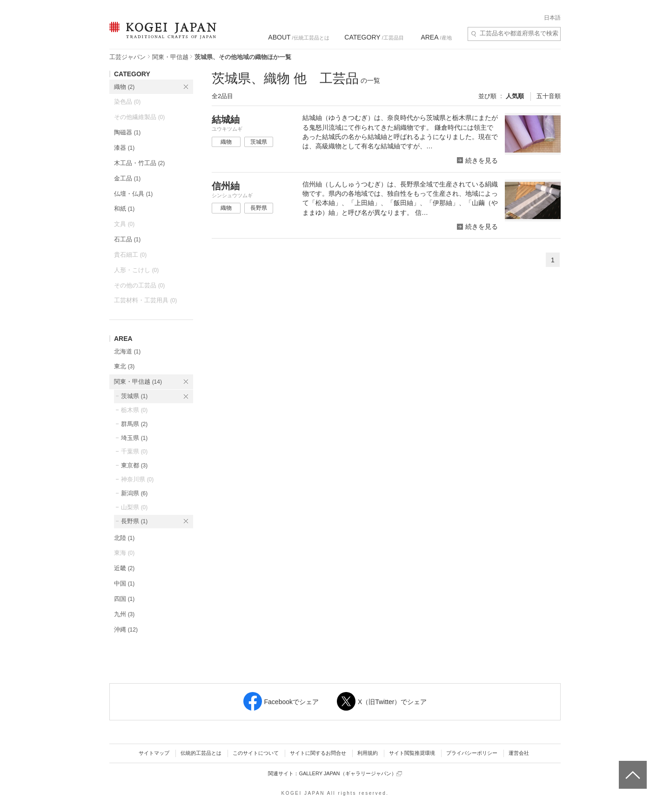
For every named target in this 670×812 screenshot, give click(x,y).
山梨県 (134, 507)
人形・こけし (136, 270)
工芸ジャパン (127, 57)
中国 (124, 583)
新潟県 (134, 493)
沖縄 (126, 629)
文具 (124, 224)
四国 (124, 599)
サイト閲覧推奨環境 (412, 753)
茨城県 (134, 396)
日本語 (552, 18)
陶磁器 (127, 132)
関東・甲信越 (170, 57)
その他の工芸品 (139, 285)
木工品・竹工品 (139, 163)
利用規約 (368, 753)
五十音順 (549, 96)
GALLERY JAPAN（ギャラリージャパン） (350, 774)
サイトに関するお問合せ (318, 753)
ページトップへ (632, 768)
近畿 (124, 568)
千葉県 (134, 451)
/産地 (436, 37)
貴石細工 (130, 255)
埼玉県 (134, 438)
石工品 (127, 239)
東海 (124, 553)
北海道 (127, 351)
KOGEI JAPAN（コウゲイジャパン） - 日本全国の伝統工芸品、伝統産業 (161, 36)
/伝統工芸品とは (298, 37)
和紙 (124, 209)
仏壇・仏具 (133, 194)
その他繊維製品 (139, 117)
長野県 (134, 521)
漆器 (124, 148)
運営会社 (519, 753)
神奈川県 (137, 479)
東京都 (134, 465)
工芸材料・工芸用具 (145, 300)
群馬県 (134, 424)
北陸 (124, 538)
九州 (124, 614)
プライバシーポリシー (472, 753)
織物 (124, 87)
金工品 (127, 178)
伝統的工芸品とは (201, 753)
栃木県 (134, 410)
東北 (124, 366)
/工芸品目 (374, 37)
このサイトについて (256, 753)
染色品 (127, 102)
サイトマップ (154, 753)
